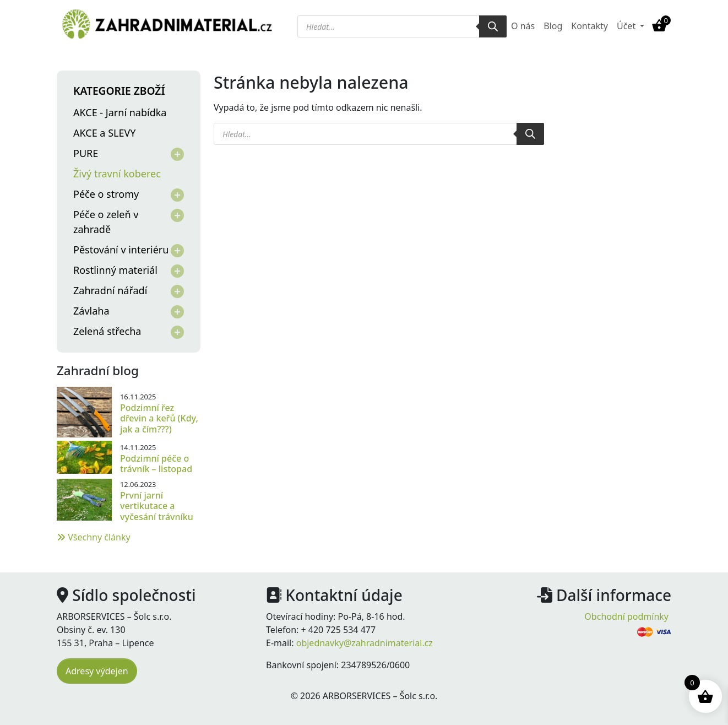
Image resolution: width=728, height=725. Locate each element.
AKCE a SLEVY (104, 133)
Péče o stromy (106, 194)
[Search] (493, 26)
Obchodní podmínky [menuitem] (626, 616)
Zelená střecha (107, 331)
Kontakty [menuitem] (590, 26)
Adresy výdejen (97, 671)
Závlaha (91, 311)
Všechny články (94, 537)
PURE (86, 153)
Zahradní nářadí (110, 290)
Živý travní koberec (117, 174)
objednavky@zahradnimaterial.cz (365, 643)
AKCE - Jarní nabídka (120, 112)
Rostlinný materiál (115, 270)
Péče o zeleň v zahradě (106, 222)
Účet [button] (627, 26)
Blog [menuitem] (553, 26)
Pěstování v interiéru (121, 250)
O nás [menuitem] (523, 26)
